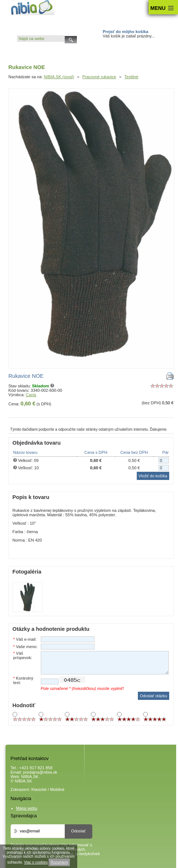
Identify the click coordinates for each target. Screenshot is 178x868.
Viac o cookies (36, 862)
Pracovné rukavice (99, 77)
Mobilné (57, 789)
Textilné (131, 77)
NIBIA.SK (30, 777)
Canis (31, 395)
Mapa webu (27, 808)
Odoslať (78, 831)
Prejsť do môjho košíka (125, 32)
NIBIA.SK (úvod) (59, 77)
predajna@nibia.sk (40, 772)
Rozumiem (59, 862)
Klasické (39, 789)
